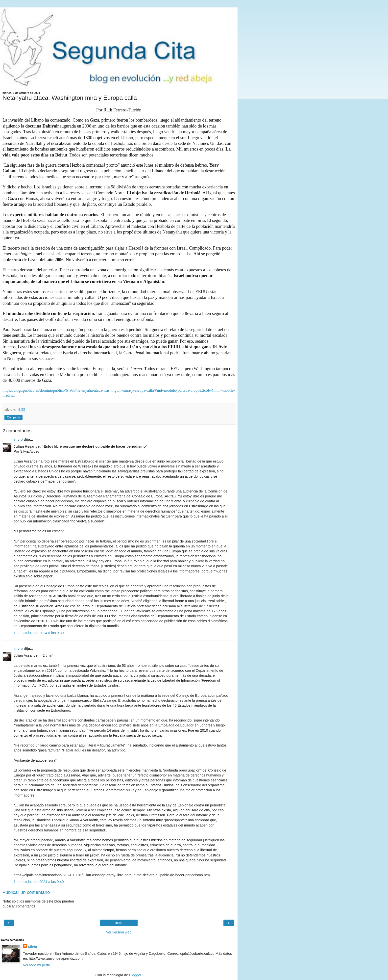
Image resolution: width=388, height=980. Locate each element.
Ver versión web (119, 932)
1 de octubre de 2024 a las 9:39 (39, 633)
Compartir (13, 417)
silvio (18, 439)
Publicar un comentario (26, 892)
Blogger (135, 975)
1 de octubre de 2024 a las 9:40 (39, 882)
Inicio (119, 923)
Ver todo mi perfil (36, 965)
